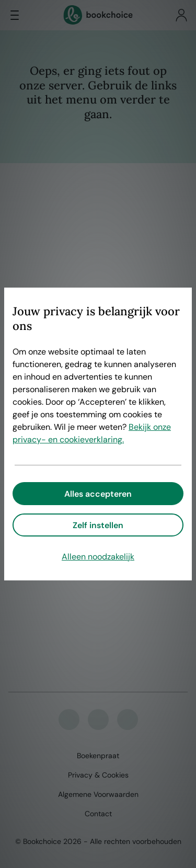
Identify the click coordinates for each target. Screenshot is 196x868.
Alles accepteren (98, 494)
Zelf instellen (98, 525)
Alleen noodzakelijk (98, 557)
